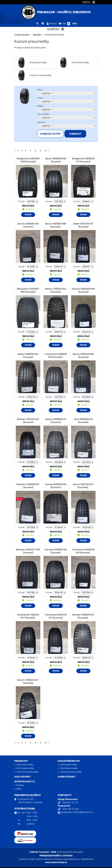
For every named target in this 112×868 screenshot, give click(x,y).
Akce (19, 789)
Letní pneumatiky (25, 765)
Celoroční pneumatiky (27, 772)
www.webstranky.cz (56, 862)
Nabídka (37, 35)
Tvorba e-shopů (27, 859)
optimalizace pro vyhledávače (78, 859)
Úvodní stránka (22, 35)
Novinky (20, 785)
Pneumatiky (21, 761)
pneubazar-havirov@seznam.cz (77, 812)
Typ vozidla (43, 114)
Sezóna (41, 122)
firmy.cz (18, 832)
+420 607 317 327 (70, 803)
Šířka (40, 90)
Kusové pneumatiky (69, 761)
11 (40, 151)
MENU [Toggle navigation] (89, 2)
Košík (68, 24)
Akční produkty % (25, 782)
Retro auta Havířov (24, 839)
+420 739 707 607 (70, 809)
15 (46, 151)
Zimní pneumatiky (25, 768)
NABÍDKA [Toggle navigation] (56, 29)
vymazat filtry (50, 134)
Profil (40, 98)
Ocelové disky (23, 777)
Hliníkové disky (67, 777)
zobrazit (75, 134)
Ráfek (40, 106)
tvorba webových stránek (48, 859)
